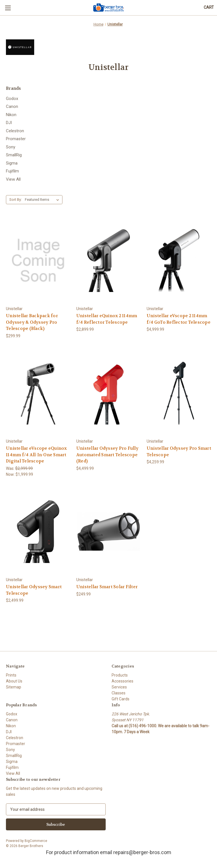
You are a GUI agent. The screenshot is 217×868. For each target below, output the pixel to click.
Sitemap (14, 687)
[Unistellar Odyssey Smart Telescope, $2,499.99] (38, 532)
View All (13, 179)
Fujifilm (12, 171)
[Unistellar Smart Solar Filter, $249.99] (108, 532)
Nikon (11, 115)
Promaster (16, 139)
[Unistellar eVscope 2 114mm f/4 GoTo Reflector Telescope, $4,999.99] (179, 260)
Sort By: (16, 200)
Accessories (122, 681)
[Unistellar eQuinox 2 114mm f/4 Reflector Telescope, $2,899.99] (108, 260)
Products (120, 675)
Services (119, 687)
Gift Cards (121, 699)
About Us (14, 681)
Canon (12, 106)
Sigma (12, 163)
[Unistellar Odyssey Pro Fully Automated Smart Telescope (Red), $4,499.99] (108, 393)
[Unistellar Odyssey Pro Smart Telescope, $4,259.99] (179, 393)
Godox (12, 99)
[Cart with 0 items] (209, 8)
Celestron (15, 131)
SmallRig (14, 155)
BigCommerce (36, 841)
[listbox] (43, 200)
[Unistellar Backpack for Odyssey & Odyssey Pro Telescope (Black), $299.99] (38, 260)
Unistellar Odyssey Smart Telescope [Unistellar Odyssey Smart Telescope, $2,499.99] (34, 590)
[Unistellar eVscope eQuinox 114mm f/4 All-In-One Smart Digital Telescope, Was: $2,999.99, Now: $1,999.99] (38, 393)
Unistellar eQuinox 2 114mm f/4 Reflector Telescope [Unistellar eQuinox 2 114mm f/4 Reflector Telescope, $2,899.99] (107, 319)
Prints (11, 675)
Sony (11, 147)
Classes (119, 693)
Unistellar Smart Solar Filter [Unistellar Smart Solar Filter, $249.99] (107, 587)
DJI (9, 123)
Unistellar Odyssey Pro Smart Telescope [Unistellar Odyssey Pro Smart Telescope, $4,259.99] (179, 452)
